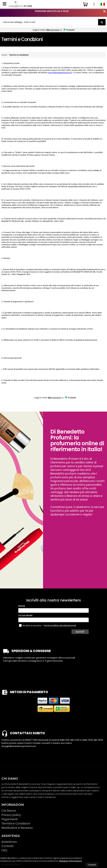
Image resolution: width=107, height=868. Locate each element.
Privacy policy (11, 815)
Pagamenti (10, 819)
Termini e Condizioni (19, 55)
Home (4, 55)
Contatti (7, 846)
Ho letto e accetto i (31, 626)
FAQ (4, 850)
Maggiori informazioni (70, 861)
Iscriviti (80, 632)
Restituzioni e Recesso (17, 828)
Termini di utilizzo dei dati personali (60, 625)
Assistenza (9, 842)
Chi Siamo (9, 811)
